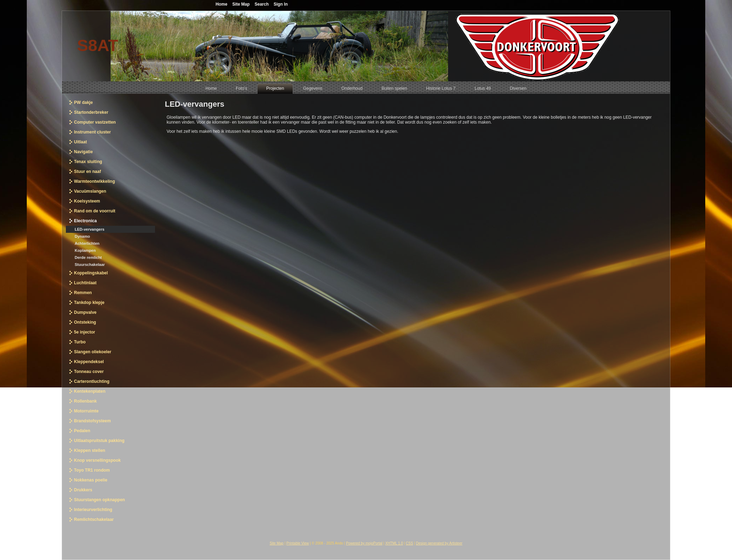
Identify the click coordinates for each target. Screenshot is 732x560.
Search (262, 4)
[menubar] (366, 88)
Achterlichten (87, 243)
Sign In (281, 4)
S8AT (98, 45)
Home (221, 4)
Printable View (298, 543)
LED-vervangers (89, 229)
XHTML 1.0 (394, 543)
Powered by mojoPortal (364, 543)
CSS (410, 543)
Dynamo (82, 236)
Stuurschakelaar (90, 265)
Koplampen (85, 250)
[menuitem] (211, 89)
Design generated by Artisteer (439, 543)
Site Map (276, 543)
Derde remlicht (88, 257)
